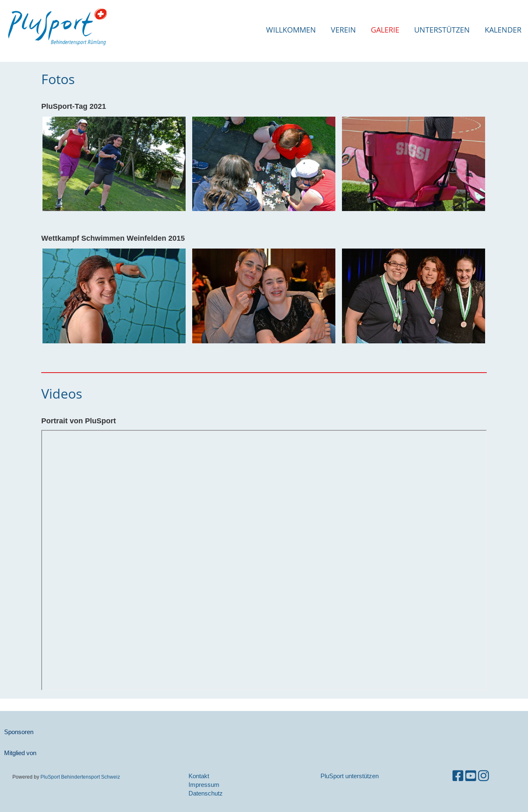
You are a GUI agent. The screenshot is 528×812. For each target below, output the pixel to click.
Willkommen (291, 30)
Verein (343, 30)
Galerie (385, 30)
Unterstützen (442, 30)
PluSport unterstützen (350, 776)
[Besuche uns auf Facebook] (458, 776)
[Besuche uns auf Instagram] (483, 776)
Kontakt (199, 776)
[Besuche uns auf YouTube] (471, 776)
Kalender (503, 30)
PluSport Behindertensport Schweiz (80, 777)
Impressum (204, 785)
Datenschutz (206, 793)
